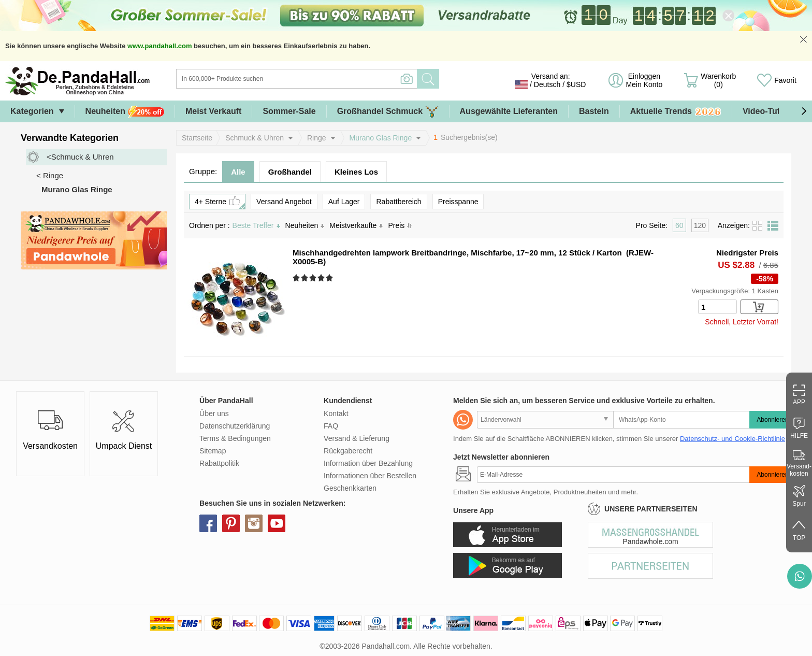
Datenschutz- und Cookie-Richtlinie (733, 439)
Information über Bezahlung (368, 463)
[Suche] (339, 79)
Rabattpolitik (219, 463)
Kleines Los (356, 172)
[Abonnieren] (613, 475)
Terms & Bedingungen (235, 438)
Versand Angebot (284, 202)
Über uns (214, 413)
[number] (717, 307)
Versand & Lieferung (357, 438)
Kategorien (32, 111)
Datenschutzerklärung (235, 426)
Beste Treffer (256, 225)
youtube (277, 523)
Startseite (197, 138)
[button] (804, 111)
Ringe (317, 138)
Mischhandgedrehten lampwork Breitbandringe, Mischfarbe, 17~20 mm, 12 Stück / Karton (457, 253)
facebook (208, 523)
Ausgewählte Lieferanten (509, 111)
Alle (238, 172)
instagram (254, 523)
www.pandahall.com (160, 46)
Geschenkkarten (350, 488)
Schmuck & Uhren (255, 138)
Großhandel (290, 172)
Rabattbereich (398, 202)
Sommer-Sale (289, 111)
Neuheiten (125, 112)
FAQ (331, 426)
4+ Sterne (220, 202)
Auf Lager (344, 202)
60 (679, 225)
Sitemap (213, 451)
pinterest (231, 523)
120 (700, 225)
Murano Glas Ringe (381, 138)
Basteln (594, 111)
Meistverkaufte (356, 225)
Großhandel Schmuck (388, 112)
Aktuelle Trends (676, 112)
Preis (400, 225)
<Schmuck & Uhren (80, 157)
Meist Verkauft (213, 111)
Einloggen (644, 80)
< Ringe (50, 175)
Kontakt (336, 413)
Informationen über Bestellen (370, 476)
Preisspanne (458, 202)
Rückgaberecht (348, 451)
